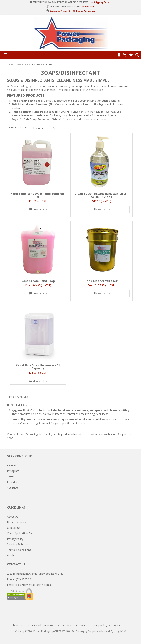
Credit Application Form (21, 533)
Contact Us (14, 528)
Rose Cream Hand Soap (38, 281)
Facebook (13, 465)
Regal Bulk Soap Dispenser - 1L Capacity (38, 367)
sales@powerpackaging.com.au (34, 585)
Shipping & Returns (18, 544)
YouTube (12, 488)
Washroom (22, 64)
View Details (40, 209)
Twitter (11, 476)
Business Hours (16, 522)
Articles (11, 555)
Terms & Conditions (19, 550)
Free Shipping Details (100, 2)
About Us (13, 517)
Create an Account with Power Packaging (72, 11)
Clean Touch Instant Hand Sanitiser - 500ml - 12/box (102, 195)
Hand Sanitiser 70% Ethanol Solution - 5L (38, 195)
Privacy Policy (15, 539)
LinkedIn (12, 482)
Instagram (13, 471)
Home (10, 64)
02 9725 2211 (88, 6)
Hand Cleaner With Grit (102, 281)
